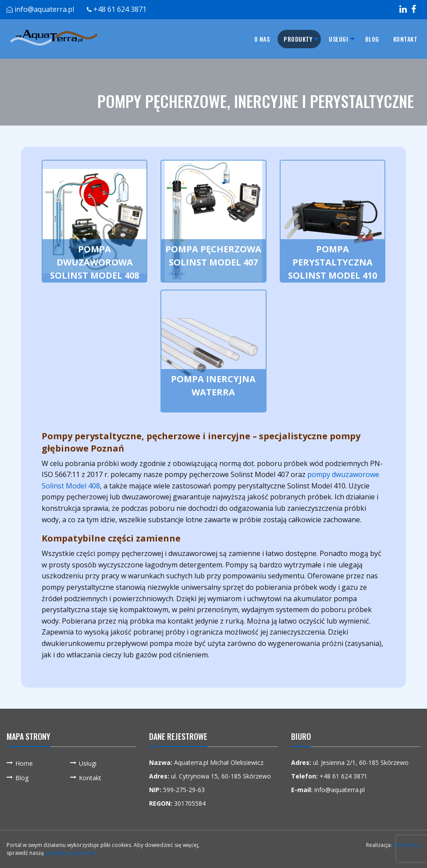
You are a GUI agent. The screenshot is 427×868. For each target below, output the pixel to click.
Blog (372, 39)
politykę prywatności (71, 853)
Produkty (288, 39)
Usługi (334, 39)
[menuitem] (252, 39)
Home (24, 763)
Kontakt (406, 39)
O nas (252, 39)
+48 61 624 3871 (120, 9)
